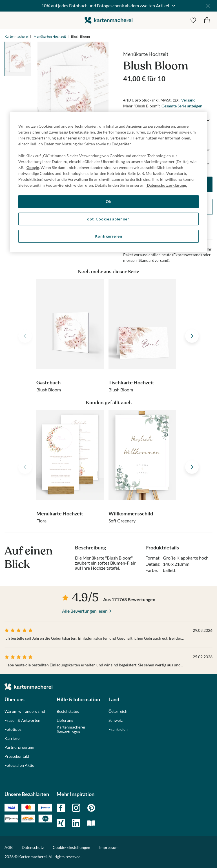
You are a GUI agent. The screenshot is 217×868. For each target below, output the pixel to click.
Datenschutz (33, 847)
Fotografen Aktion (21, 765)
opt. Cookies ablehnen (108, 219)
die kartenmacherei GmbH (108, 20)
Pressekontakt (17, 756)
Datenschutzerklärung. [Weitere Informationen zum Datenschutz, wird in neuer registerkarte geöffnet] (166, 185)
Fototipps (13, 729)
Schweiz (116, 720)
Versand (188, 100)
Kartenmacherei (16, 36)
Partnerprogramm (21, 747)
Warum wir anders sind (25, 711)
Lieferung (65, 720)
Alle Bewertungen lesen (85, 611)
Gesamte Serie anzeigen (182, 106)
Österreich (118, 711)
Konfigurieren (108, 236)
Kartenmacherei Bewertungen (71, 730)
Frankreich (118, 729)
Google (33, 167)
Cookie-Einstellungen (71, 847)
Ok (108, 201)
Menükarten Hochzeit (50, 36)
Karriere (12, 738)
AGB (9, 847)
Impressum (109, 847)
